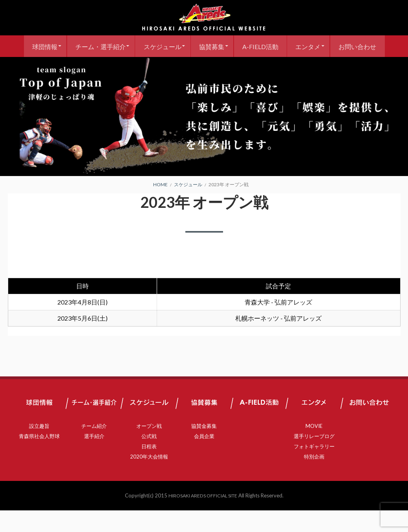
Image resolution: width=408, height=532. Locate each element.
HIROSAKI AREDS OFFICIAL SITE (203, 517)
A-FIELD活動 (292, 46)
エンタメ (342, 46)
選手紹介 (94, 458)
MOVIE (314, 448)
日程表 (149, 468)
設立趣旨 (39, 448)
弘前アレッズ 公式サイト (204, 18)
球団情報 (65, 46)
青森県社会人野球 (39, 458)
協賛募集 (240, 46)
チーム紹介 (94, 448)
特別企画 (314, 478)
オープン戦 (149, 448)
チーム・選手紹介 (123, 46)
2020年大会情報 (149, 478)
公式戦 (149, 458)
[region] (204, 138)
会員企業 (204, 458)
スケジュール (188, 46)
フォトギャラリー (314, 468)
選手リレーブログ (314, 458)
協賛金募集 (204, 448)
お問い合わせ (204, 68)
